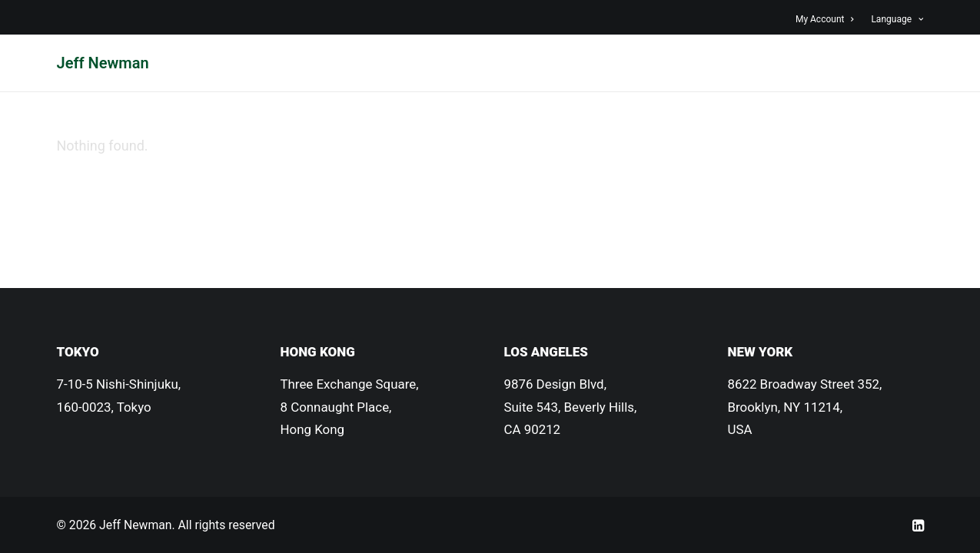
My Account (825, 19)
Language (897, 19)
